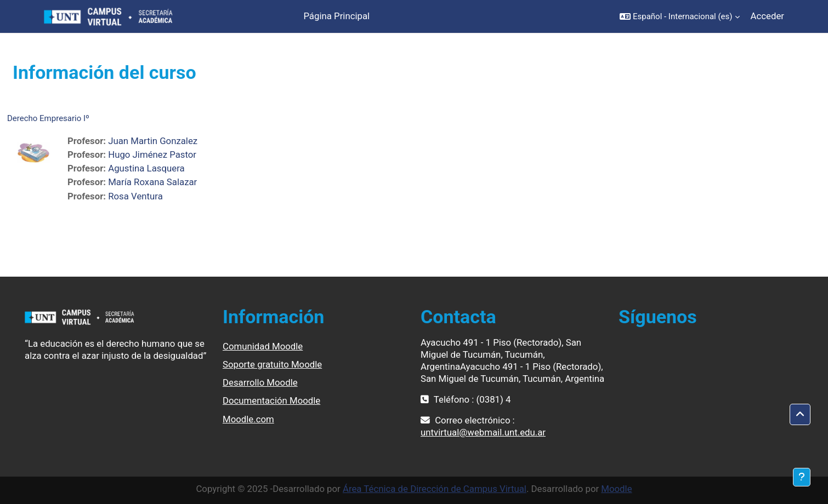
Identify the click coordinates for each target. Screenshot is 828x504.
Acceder (767, 16)
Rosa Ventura (135, 196)
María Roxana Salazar (152, 182)
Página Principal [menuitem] (336, 16)
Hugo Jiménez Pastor (152, 154)
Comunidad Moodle (263, 346)
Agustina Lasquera (146, 168)
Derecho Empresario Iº (48, 118)
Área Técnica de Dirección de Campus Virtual (435, 489)
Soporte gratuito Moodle (272, 364)
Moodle (616, 489)
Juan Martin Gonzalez (153, 141)
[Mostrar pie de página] (802, 477)
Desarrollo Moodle (260, 382)
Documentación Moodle (271, 400)
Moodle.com (248, 419)
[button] (680, 16)
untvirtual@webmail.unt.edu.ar (483, 432)
